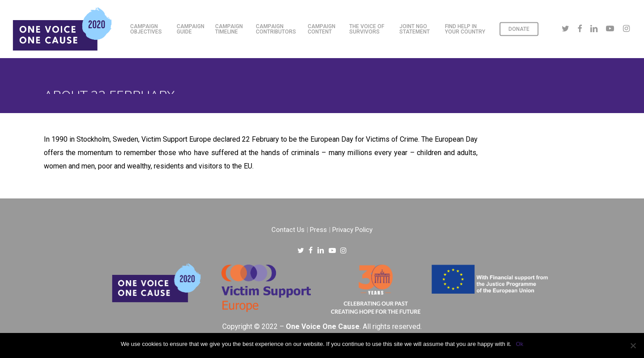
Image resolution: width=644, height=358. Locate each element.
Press (318, 230)
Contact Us (288, 230)
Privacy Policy (352, 230)
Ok (519, 344)
